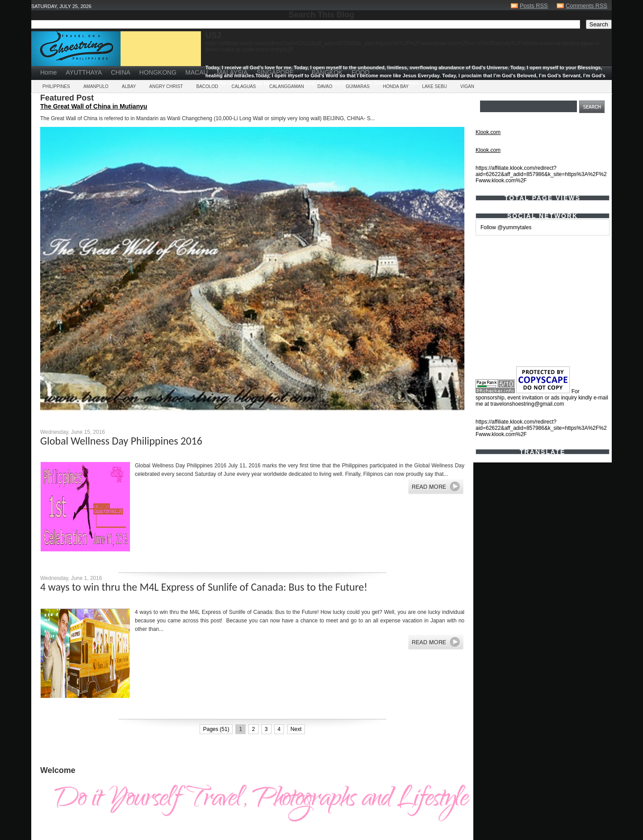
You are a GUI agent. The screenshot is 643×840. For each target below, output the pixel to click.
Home (48, 72)
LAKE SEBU (434, 86)
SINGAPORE (275, 72)
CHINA (121, 72)
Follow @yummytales (506, 227)
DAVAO (325, 86)
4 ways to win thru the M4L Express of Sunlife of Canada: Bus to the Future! (204, 587)
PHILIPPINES (56, 86)
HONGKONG (158, 72)
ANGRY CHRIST (166, 86)
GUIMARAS (357, 86)
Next (296, 729)
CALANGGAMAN (287, 86)
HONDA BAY (396, 86)
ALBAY (129, 86)
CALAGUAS (243, 86)
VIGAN (467, 86)
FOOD (360, 72)
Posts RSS (534, 6)
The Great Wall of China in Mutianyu (94, 106)
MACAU (197, 72)
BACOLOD (207, 86)
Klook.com (488, 132)
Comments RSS (587, 6)
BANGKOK (327, 72)
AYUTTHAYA (84, 72)
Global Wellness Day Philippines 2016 (121, 441)
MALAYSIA (232, 72)
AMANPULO (96, 86)
